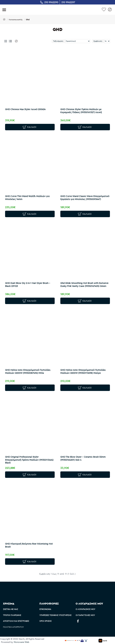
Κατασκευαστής (16, 20)
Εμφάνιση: (98, 41)
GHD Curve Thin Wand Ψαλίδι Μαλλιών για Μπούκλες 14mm (28, 197)
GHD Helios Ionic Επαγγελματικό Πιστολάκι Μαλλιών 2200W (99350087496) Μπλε (28, 372)
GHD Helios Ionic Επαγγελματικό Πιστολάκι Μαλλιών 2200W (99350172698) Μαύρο (83, 372)
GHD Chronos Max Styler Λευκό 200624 (26, 109)
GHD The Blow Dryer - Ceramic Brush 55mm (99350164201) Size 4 (83, 459)
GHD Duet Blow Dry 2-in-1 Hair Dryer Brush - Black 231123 (28, 285)
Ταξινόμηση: (58, 41)
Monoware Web (21, 642)
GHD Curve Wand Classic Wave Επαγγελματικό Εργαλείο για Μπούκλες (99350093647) (82, 199)
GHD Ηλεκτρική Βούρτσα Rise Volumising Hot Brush (29, 546)
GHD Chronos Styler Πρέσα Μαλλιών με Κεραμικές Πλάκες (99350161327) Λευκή (82, 110)
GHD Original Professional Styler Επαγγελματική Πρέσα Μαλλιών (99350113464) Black (30, 460)
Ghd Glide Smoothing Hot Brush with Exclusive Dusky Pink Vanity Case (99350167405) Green (85, 285)
